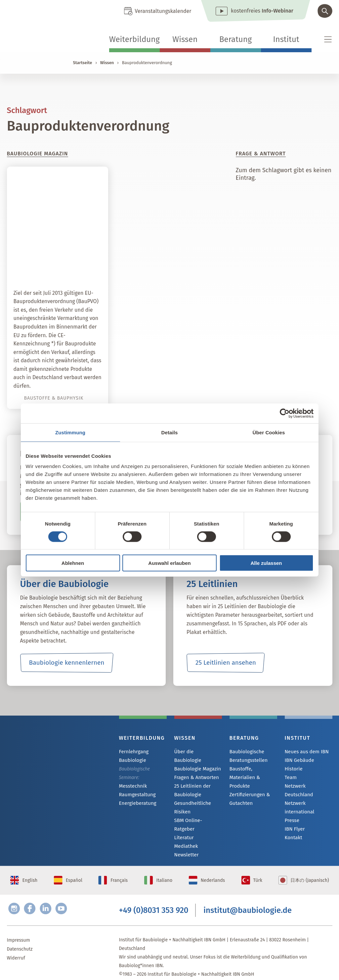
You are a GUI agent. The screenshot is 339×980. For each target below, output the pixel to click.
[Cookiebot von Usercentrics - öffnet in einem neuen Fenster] (285, 413)
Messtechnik (132, 786)
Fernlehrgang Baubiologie (133, 756)
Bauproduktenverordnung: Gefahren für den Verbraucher (61, 260)
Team (290, 779)
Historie (293, 770)
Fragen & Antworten (195, 770)
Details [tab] (170, 432)
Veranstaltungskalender (163, 11)
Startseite (83, 63)
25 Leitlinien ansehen (226, 663)
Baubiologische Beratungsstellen (247, 756)
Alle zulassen (266, 563)
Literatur (183, 822)
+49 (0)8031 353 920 (154, 900)
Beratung (235, 39)
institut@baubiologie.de (248, 900)
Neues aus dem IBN (305, 752)
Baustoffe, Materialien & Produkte (253, 773)
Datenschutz (20, 941)
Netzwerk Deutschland (308, 787)
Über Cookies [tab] (269, 432)
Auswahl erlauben (169, 563)
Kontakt (293, 831)
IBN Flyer (294, 823)
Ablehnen (73, 563)
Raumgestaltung (136, 795)
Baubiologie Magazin (196, 761)
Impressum (19, 932)
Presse (292, 814)
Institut (286, 39)
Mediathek (185, 831)
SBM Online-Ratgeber (197, 813)
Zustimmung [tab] (70, 432)
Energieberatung (136, 804)
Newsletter (186, 840)
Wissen (185, 39)
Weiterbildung (134, 39)
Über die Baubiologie (196, 752)
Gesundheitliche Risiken (191, 800)
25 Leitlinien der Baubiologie (191, 783)
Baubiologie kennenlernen (67, 663)
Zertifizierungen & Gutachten (248, 790)
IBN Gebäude (298, 761)
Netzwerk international (298, 800)
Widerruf (16, 949)
